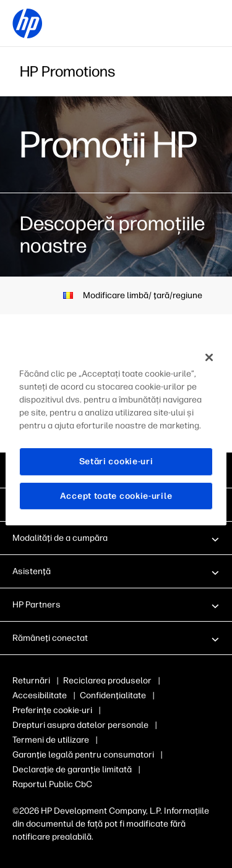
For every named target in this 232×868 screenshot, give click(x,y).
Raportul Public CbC (52, 784)
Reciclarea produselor (107, 681)
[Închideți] (209, 357)
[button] (116, 538)
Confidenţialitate (113, 695)
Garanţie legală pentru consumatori (83, 755)
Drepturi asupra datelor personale (80, 725)
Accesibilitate (40, 695)
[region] (116, 434)
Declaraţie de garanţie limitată (72, 770)
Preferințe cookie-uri (52, 710)
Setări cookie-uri (116, 461)
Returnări (31, 681)
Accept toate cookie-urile (116, 496)
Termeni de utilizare (51, 740)
